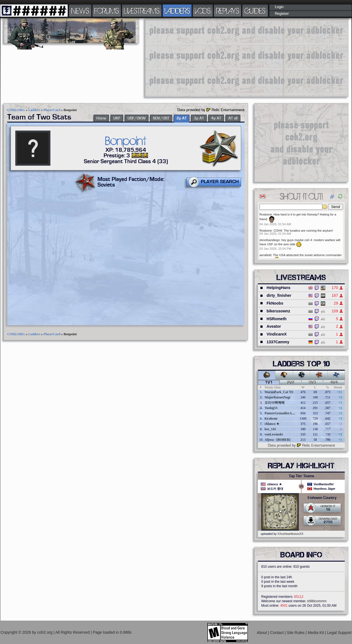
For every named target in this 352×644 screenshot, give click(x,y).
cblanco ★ (272, 424)
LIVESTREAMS (142, 11)
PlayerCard (52, 110)
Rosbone (266, 214)
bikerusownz (278, 311)
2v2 (291, 383)
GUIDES (255, 11)
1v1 (269, 383)
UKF (117, 118)
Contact (277, 633)
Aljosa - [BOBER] (278, 440)
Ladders (34, 110)
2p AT (182, 118)
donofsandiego (270, 240)
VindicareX (277, 334)
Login (279, 7)
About (262, 633)
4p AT (216, 118)
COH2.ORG (16, 110)
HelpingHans (278, 288)
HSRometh (277, 319)
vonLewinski (274, 434)
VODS (203, 11)
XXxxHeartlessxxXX (290, 534)
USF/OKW (137, 118)
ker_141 (270, 429)
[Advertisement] (216, 57)
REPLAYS (228, 11)
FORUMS (107, 11)
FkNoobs (275, 303)
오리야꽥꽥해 (275, 403)
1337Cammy (278, 342)
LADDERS (177, 11)
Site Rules (296, 633)
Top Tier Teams (301, 476)
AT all (233, 118)
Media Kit (316, 633)
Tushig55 (271, 408)
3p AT (199, 118)
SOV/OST (161, 118)
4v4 (334, 383)
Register (282, 14)
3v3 (312, 383)
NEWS (80, 11)
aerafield (265, 255)
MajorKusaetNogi (278, 397)
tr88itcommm (317, 601)
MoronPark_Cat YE (279, 392)
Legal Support (339, 633)
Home (101, 118)
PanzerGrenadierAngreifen (284, 413)
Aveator (274, 326)
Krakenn (271, 418)
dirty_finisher (279, 295)
